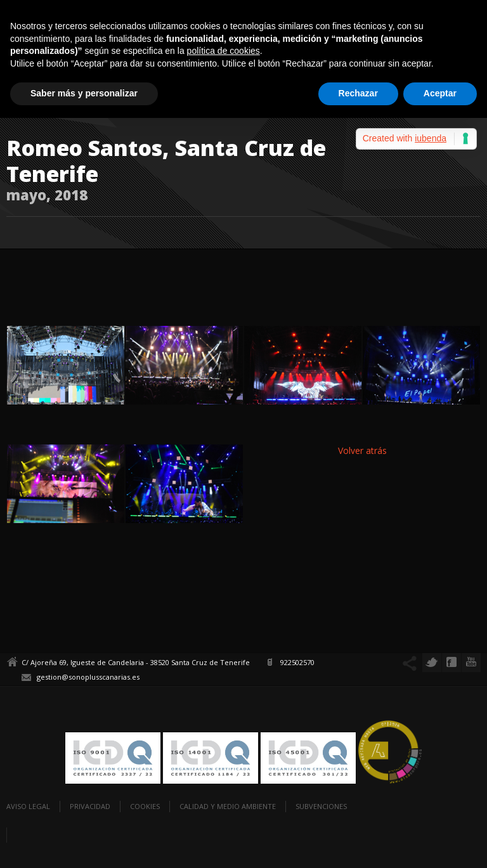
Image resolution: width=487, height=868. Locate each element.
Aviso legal (28, 806)
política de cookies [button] (224, 51)
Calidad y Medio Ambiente (228, 806)
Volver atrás (362, 450)
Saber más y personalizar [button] (84, 93)
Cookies (145, 806)
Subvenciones (321, 806)
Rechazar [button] (358, 93)
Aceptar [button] (440, 93)
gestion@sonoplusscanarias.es (88, 677)
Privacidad (90, 806)
